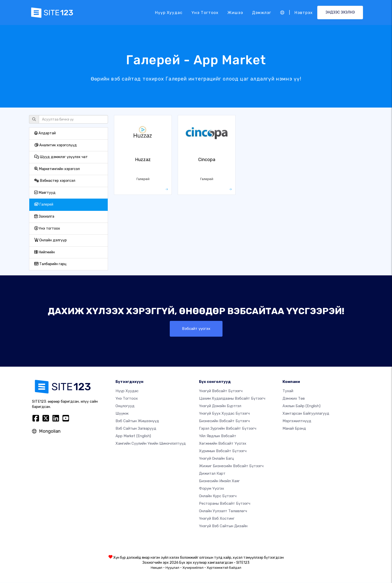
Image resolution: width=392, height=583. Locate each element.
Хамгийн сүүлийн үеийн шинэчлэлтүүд (151, 444)
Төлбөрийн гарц (50, 264)
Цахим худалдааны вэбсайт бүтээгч (232, 399)
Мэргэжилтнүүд (297, 421)
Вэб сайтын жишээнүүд (137, 421)
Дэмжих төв (294, 399)
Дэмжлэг (262, 12)
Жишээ (235, 12)
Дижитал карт (212, 474)
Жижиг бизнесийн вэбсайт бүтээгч (231, 466)
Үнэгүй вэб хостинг (217, 519)
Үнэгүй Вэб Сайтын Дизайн (223, 526)
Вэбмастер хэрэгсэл (55, 181)
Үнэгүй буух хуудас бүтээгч (224, 414)
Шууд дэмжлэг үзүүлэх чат (61, 157)
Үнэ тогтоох (205, 12)
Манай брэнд (294, 429)
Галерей (44, 204)
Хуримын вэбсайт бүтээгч (223, 451)
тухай (288, 391)
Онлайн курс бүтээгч (218, 496)
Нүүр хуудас (169, 12)
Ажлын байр (301, 406)
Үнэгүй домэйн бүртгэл (220, 406)
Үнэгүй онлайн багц (216, 459)
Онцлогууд (125, 406)
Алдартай (45, 133)
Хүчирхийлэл (193, 568)
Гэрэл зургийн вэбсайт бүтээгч (228, 429)
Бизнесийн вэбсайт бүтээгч (224, 421)
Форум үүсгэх (211, 489)
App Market (133, 436)
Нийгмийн (44, 252)
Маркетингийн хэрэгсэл (57, 169)
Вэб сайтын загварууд (136, 429)
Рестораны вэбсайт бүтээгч (225, 504)
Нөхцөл (156, 568)
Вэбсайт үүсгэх (196, 329)
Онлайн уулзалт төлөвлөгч (223, 511)
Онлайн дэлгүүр (50, 240)
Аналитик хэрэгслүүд (55, 145)
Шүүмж (122, 414)
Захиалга (44, 216)
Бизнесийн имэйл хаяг (219, 481)
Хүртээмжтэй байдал (224, 568)
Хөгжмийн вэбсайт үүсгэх (223, 444)
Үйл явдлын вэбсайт (218, 436)
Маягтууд (45, 193)
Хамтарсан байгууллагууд (306, 414)
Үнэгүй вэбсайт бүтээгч (221, 391)
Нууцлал (172, 568)
